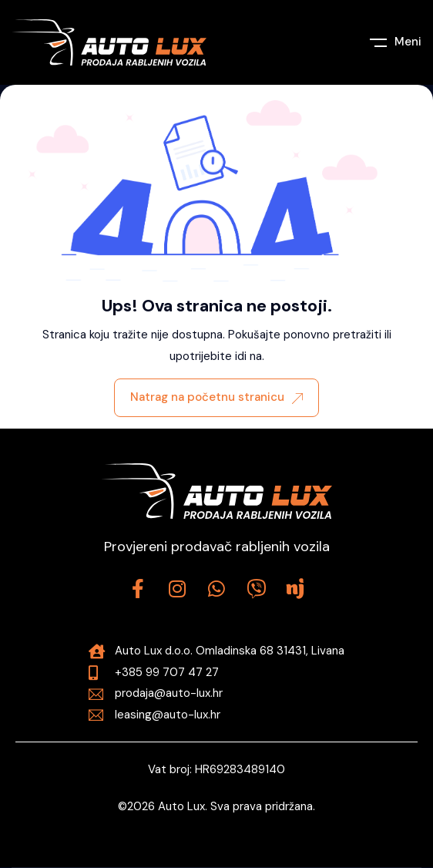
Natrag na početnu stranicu (216, 397)
